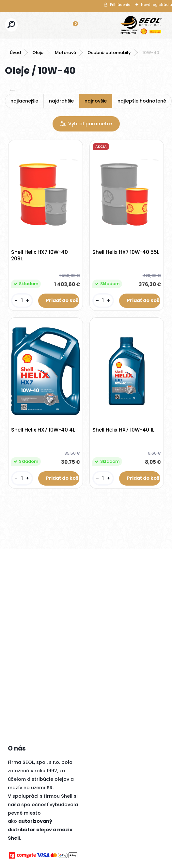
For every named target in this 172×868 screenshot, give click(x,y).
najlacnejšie (24, 101)
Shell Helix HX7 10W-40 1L (123, 430)
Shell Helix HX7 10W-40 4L (43, 430)
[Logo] (141, 25)
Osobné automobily (109, 53)
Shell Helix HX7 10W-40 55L (126, 252)
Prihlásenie (120, 5)
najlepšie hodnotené (142, 101)
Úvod (15, 53)
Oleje (38, 53)
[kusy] (22, 301)
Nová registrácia (156, 5)
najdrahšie (61, 101)
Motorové (65, 53)
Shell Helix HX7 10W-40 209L (39, 255)
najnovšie (96, 101)
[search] (11, 25)
